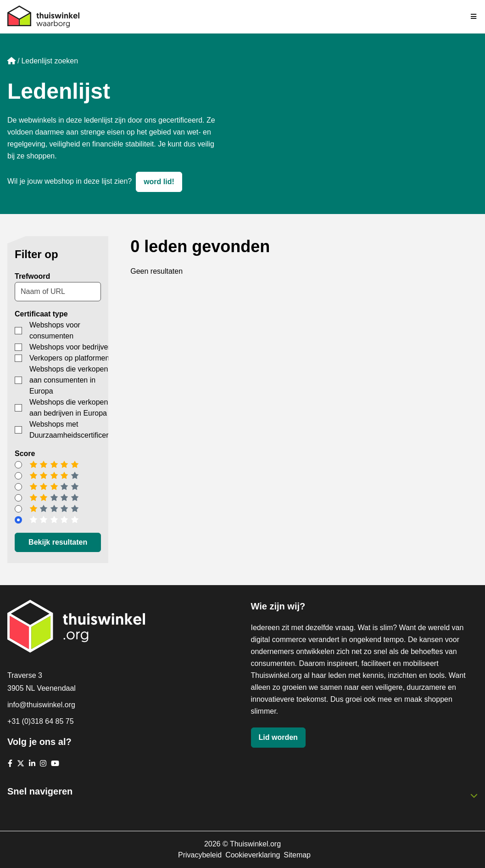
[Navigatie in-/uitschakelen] (474, 17)
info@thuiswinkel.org (41, 705)
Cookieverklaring (253, 855)
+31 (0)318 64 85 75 (41, 721)
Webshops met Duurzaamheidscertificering (74, 430)
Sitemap (297, 855)
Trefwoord (32, 276)
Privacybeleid (200, 855)
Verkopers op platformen (69, 358)
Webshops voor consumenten (55, 330)
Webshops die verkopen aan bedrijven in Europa (69, 408)
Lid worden (278, 737)
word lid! (159, 182)
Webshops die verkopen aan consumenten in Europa (69, 380)
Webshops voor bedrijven (71, 347)
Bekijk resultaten (58, 542)
